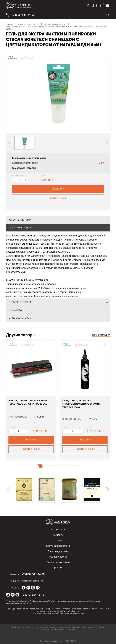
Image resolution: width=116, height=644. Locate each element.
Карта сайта (58, 567)
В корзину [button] (31, 440)
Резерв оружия (58, 557)
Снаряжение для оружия (28, 24)
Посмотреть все (101, 335)
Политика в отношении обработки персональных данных (58, 613)
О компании (58, 529)
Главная (9, 24)
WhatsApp (8, 595)
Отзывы (58, 540)
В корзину (58, 189)
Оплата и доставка (58, 551)
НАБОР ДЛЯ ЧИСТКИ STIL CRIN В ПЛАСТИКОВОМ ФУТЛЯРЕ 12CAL (28, 402)
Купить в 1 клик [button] (31, 449)
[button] (98, 57)
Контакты (58, 535)
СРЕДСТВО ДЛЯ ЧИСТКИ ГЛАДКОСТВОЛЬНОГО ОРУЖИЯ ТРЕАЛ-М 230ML (81, 404)
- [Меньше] (14, 180)
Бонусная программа (58, 546)
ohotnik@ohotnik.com (33, 581)
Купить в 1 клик (58, 198)
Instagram (33, 588)
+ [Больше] (26, 180)
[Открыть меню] (108, 5)
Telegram (13, 595)
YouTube (38, 588)
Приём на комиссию (58, 562)
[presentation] (9, 143)
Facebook (24, 588)
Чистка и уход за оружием (55, 24)
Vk (28, 588)
